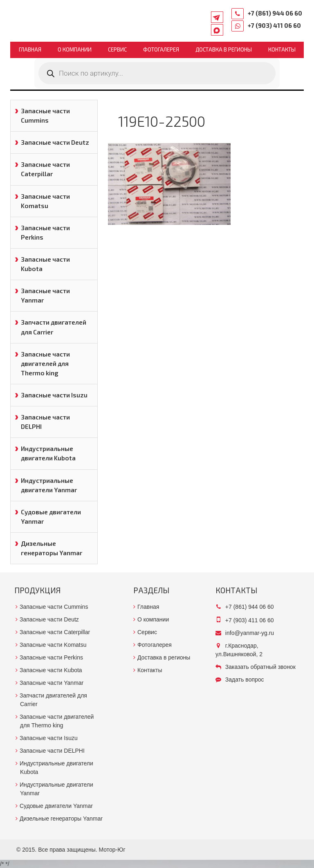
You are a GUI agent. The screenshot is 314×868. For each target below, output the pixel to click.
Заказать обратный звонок (260, 667)
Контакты (282, 49)
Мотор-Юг (112, 850)
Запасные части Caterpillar (45, 169)
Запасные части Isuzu (54, 395)
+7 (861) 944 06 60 (275, 13)
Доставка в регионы (224, 49)
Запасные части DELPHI (45, 422)
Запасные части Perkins (45, 232)
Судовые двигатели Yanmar (51, 517)
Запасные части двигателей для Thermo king (45, 363)
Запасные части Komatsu (45, 201)
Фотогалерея (161, 49)
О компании (75, 49)
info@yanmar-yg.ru (250, 633)
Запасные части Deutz (55, 142)
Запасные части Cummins (45, 116)
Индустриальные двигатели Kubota (48, 453)
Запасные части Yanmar (45, 295)
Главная (30, 49)
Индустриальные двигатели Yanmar (49, 485)
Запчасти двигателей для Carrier (54, 327)
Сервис (117, 49)
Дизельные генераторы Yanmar (52, 548)
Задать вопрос (245, 680)
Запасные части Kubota (45, 264)
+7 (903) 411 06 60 (274, 25)
